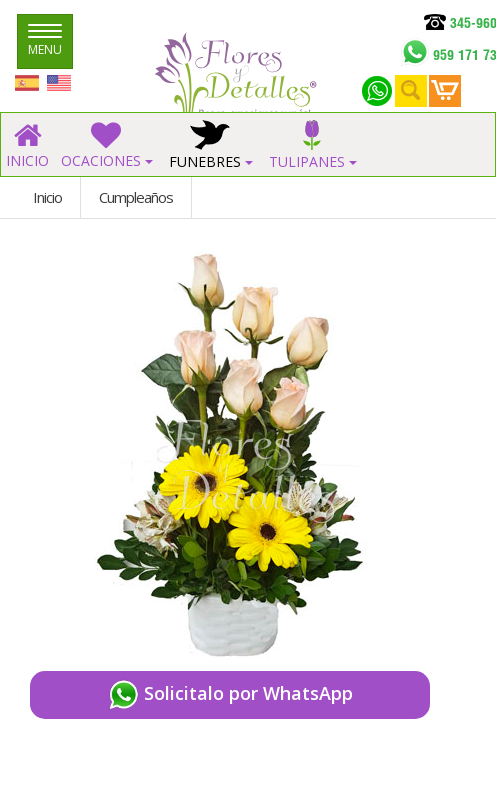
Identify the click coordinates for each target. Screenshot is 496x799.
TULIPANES (313, 145)
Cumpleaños (136, 197)
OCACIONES (107, 145)
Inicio (47, 197)
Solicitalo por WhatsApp (230, 695)
